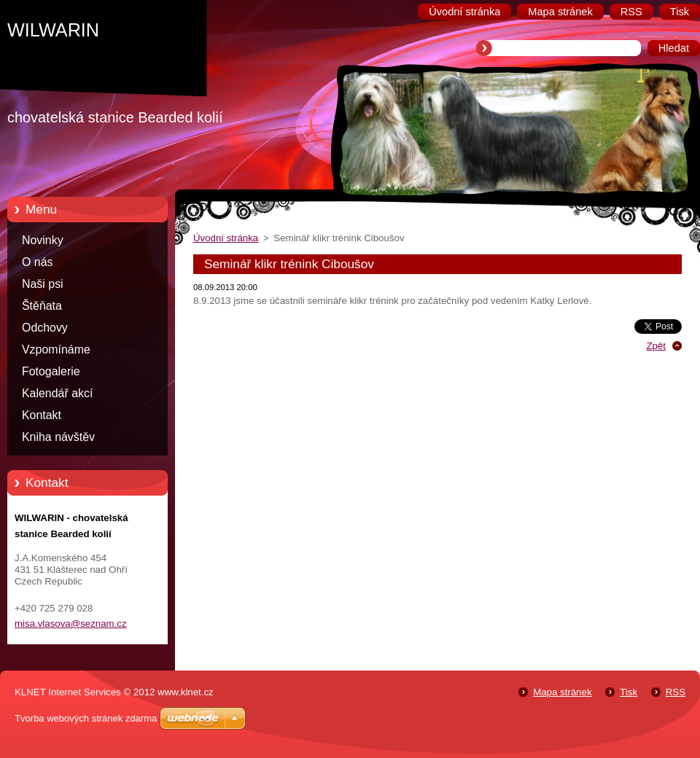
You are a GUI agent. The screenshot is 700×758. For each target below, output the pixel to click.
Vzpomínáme (56, 349)
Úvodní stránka (226, 238)
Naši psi (43, 284)
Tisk (629, 692)
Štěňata (42, 306)
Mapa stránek (562, 692)
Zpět (656, 346)
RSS (676, 692)
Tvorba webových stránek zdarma (86, 718)
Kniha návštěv (58, 437)
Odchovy (45, 328)
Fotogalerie (51, 371)
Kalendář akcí (57, 393)
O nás (37, 262)
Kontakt (42, 415)
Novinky (43, 240)
